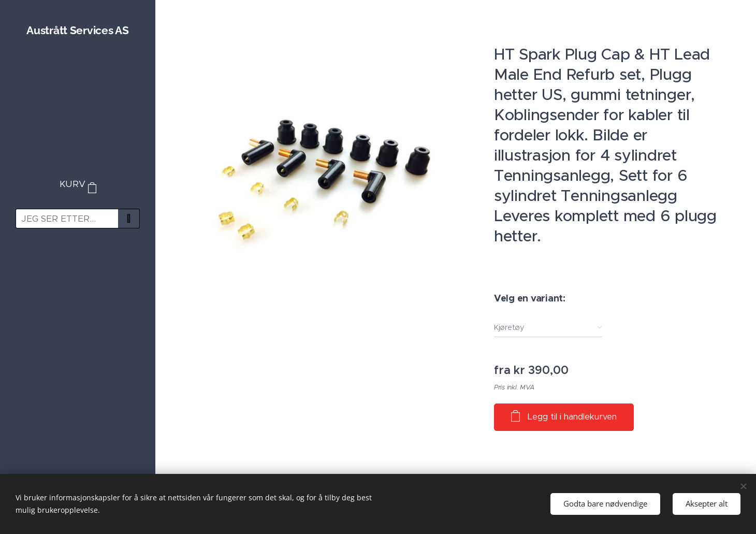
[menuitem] (78, 266)
